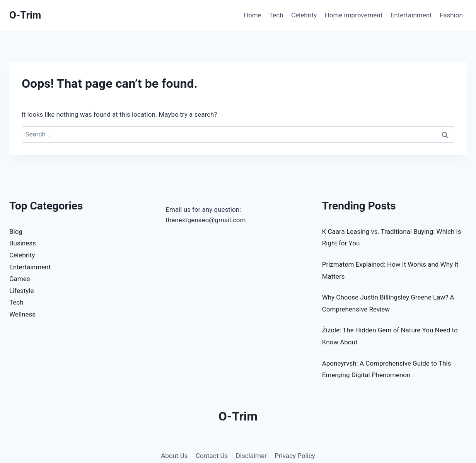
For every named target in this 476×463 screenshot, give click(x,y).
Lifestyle (22, 291)
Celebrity (304, 15)
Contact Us (212, 456)
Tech (276, 15)
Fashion (451, 15)
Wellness (22, 314)
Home (253, 15)
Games (20, 279)
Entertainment (411, 15)
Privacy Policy (295, 456)
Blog (16, 231)
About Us (174, 456)
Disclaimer (251, 456)
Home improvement (354, 15)
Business (23, 243)
